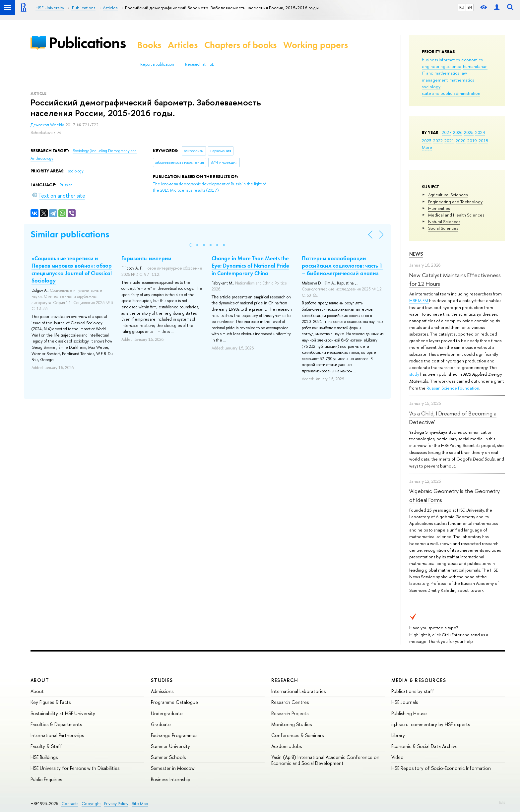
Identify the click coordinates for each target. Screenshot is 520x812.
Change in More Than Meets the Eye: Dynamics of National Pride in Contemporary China (250, 266)
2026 (458, 132)
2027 (447, 132)
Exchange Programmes (174, 735)
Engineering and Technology (455, 202)
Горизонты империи (146, 258)
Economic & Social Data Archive (424, 746)
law (464, 73)
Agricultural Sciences (448, 195)
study (414, 374)
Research (285, 680)
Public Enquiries (46, 779)
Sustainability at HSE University (63, 713)
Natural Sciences (444, 221)
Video (397, 757)
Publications (87, 43)
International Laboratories (298, 691)
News (416, 254)
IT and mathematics (440, 73)
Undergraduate (167, 713)
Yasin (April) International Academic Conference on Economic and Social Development (325, 760)
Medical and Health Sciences (456, 215)
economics (472, 60)
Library (398, 735)
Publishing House (409, 713)
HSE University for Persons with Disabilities (75, 768)
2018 (483, 141)
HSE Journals (405, 702)
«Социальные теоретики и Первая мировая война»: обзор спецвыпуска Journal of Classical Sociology (72, 269)
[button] (191, 245)
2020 (461, 141)
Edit (502, 802)
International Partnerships (57, 735)
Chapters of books (240, 45)
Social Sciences (443, 228)
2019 (472, 141)
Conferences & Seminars (297, 735)
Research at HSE (199, 64)
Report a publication (157, 64)
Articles (183, 45)
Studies (162, 680)
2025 (469, 132)
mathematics (462, 80)
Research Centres (290, 702)
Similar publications (70, 234)
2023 (427, 141)
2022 (438, 141)
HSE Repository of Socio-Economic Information (441, 768)
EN (470, 7)
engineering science (442, 66)
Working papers (316, 45)
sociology (431, 87)
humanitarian (475, 66)
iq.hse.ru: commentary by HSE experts (431, 724)
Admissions (162, 691)
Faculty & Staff (46, 746)
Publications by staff (413, 691)
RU (462, 7)
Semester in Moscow (173, 768)
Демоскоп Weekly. (48, 125)
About (40, 680)
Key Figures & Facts (51, 702)
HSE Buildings (44, 757)
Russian (66, 185)
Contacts (70, 804)
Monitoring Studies (292, 724)
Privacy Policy (116, 804)
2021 (449, 141)
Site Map (140, 804)
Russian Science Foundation (452, 388)
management (435, 80)
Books (149, 45)
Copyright (91, 804)
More (427, 147)
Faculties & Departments (56, 724)
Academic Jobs (287, 746)
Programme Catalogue (174, 702)
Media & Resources (419, 680)
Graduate (161, 724)
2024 (480, 132)
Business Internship (171, 779)
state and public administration (451, 93)
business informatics (441, 60)
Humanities (439, 208)
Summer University (170, 746)
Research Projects (290, 713)
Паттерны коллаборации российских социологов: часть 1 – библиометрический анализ (342, 266)
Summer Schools (168, 757)
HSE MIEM (419, 300)
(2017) (209, 187)
